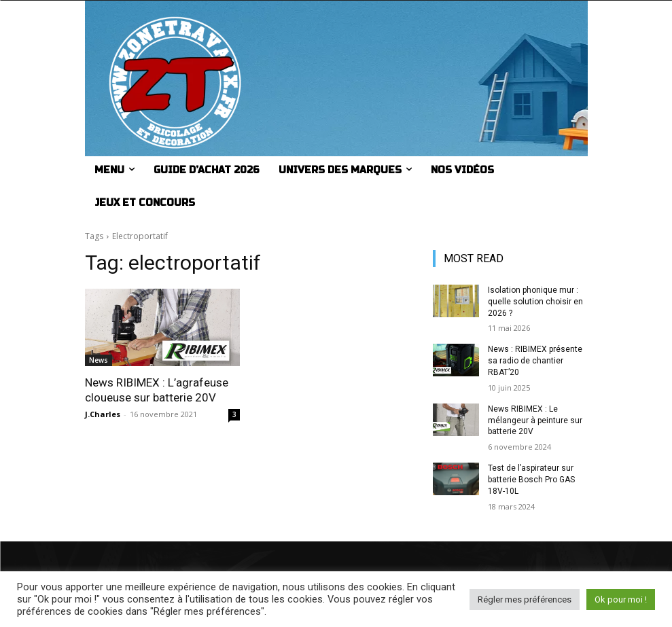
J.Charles (103, 414)
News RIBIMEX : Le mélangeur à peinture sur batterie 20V (535, 420)
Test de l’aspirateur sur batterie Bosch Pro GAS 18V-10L (531, 480)
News (99, 360)
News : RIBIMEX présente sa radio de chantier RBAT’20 (535, 361)
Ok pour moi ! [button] (621, 599)
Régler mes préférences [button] (525, 599)
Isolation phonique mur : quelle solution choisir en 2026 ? (535, 302)
